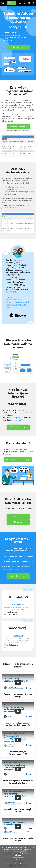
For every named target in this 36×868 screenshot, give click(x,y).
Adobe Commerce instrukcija (18, 460)
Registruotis (18, 47)
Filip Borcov (10, 297)
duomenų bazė (23, 411)
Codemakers (18, 605)
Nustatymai (18, 863)
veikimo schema (24, 131)
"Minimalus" (28, 413)
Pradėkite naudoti (18, 427)
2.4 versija (18, 517)
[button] (11, 3)
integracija (17, 418)
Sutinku (18, 859)
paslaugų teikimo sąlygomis (24, 854)
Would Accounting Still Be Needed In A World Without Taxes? (17, 305)
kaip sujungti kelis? (16, 420)
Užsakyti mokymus (18, 576)
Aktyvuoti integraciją (18, 127)
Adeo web (18, 636)
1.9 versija (18, 522)
